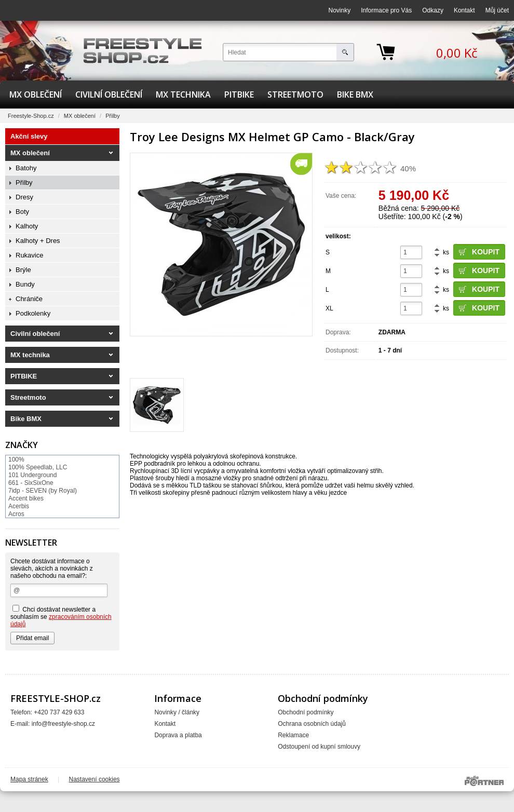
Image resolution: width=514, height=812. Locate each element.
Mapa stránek (29, 779)
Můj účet (497, 10)
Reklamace (293, 735)
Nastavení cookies (94, 779)
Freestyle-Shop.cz (31, 116)
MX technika (183, 94)
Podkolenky (33, 313)
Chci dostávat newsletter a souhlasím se (61, 616)
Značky (22, 445)
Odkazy (433, 10)
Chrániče (29, 299)
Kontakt (464, 10)
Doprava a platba (178, 735)
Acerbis (19, 506)
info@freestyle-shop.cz (63, 724)
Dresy (24, 197)
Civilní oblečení (109, 94)
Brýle (23, 270)
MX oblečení (36, 94)
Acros (16, 514)
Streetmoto (295, 94)
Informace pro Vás (386, 10)
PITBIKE (239, 94)
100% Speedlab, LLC (38, 467)
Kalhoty (27, 226)
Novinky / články (177, 712)
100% (16, 459)
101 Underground (32, 475)
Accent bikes (26, 498)
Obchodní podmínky (306, 712)
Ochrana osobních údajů (312, 724)
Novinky (340, 10)
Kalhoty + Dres (38, 241)
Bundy (25, 284)
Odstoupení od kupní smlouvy (319, 747)
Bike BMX (355, 94)
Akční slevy (29, 136)
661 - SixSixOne (31, 483)
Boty (22, 212)
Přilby (113, 116)
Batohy (26, 168)
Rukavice (29, 255)
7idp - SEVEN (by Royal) (43, 491)
